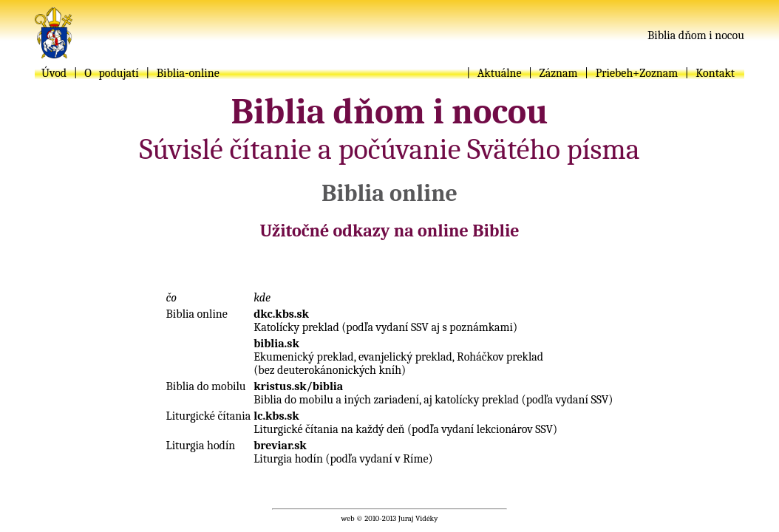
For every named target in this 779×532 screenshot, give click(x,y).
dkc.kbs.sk (281, 314)
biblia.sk (276, 344)
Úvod (54, 73)
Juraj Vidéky (418, 518)
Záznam (559, 73)
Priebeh (615, 73)
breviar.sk (280, 446)
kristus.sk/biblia (298, 386)
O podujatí (111, 73)
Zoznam (659, 73)
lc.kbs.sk (276, 416)
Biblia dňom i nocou (696, 35)
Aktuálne (500, 73)
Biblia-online (188, 73)
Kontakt (715, 73)
